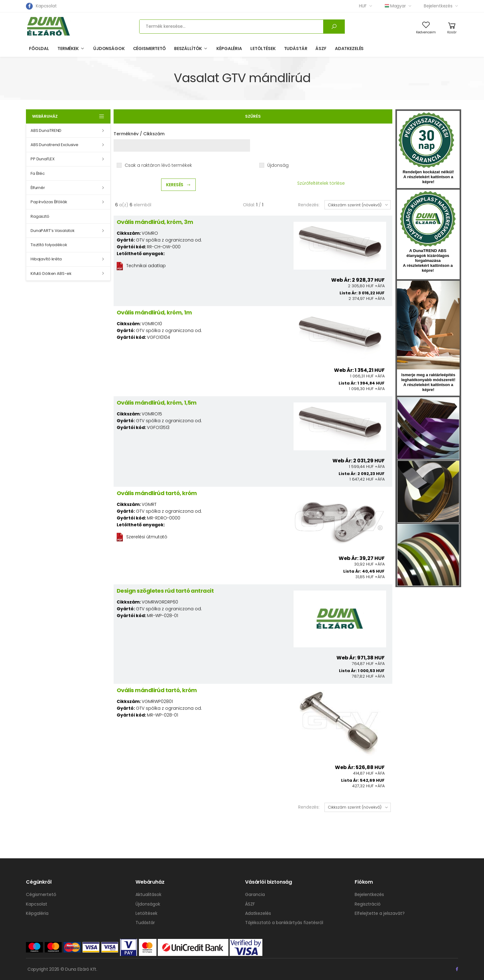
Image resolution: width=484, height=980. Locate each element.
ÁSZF (321, 48)
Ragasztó (40, 216)
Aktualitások (148, 894)
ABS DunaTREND (46, 130)
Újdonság (278, 165)
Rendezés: (309, 205)
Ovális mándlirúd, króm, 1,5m (157, 403)
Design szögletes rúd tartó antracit (165, 591)
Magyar (395, 6)
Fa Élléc (38, 173)
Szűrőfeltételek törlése (321, 183)
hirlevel (428, 325)
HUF (363, 6)
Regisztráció (368, 904)
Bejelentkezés (438, 6)
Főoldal (39, 48)
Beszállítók (188, 48)
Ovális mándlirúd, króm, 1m (154, 312)
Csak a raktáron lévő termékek (158, 165)
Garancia (255, 894)
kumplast (428, 219)
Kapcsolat (46, 6)
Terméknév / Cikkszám (139, 134)
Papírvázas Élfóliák (49, 202)
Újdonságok (109, 48)
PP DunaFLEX (43, 159)
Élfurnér (38, 188)
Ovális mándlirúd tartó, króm (157, 493)
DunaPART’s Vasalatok (52, 231)
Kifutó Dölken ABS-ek (51, 273)
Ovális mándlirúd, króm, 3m (155, 222)
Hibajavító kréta (46, 259)
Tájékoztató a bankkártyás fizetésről (284, 923)
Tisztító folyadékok (49, 245)
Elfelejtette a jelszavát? (380, 913)
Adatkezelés (349, 48)
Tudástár (296, 48)
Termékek (68, 48)
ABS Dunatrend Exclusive (54, 145)
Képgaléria (229, 48)
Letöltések (263, 48)
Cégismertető (149, 48)
